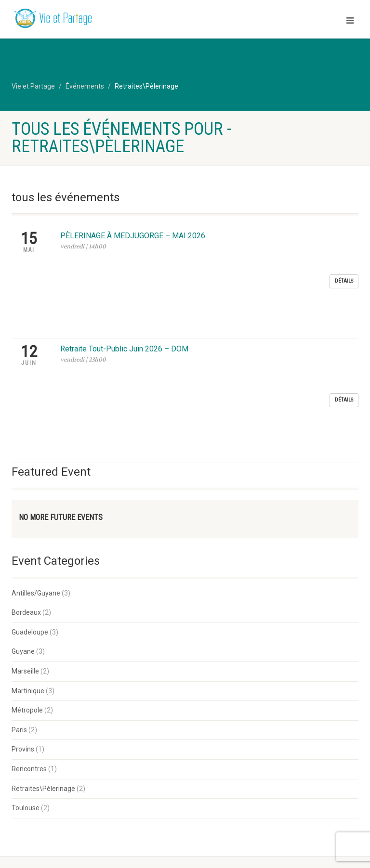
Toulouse (26, 642)
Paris (19, 564)
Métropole (27, 544)
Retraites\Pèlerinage (43, 623)
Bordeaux (26, 447)
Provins (23, 583)
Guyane (23, 486)
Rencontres (29, 603)
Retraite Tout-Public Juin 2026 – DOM (124, 272)
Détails (344, 242)
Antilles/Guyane (36, 428)
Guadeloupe (30, 466)
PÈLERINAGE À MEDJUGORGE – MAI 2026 (133, 236)
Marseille (25, 505)
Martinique (28, 525)
